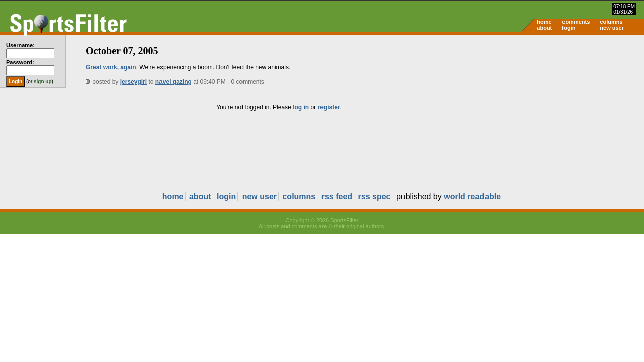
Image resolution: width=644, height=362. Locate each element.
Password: (20, 62)
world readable (472, 196)
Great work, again (111, 67)
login (569, 28)
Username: (20, 45)
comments (576, 22)
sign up (43, 82)
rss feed (337, 196)
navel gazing (174, 82)
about (544, 28)
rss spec (375, 196)
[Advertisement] (558, 114)
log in (301, 107)
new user (612, 28)
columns (611, 22)
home (544, 22)
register (329, 107)
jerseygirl (134, 82)
